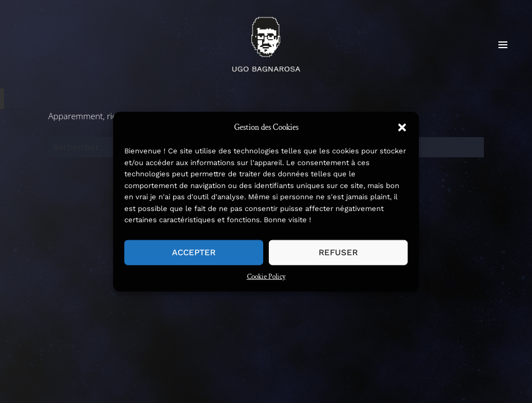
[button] (402, 127)
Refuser (338, 252)
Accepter (194, 252)
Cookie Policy (266, 276)
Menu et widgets (503, 62)
